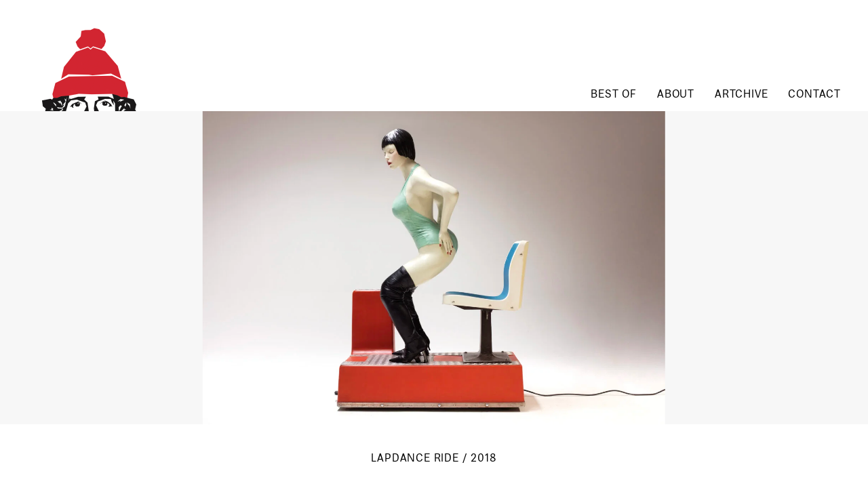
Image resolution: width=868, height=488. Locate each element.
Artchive (741, 95)
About (676, 95)
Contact (814, 95)
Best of (614, 95)
